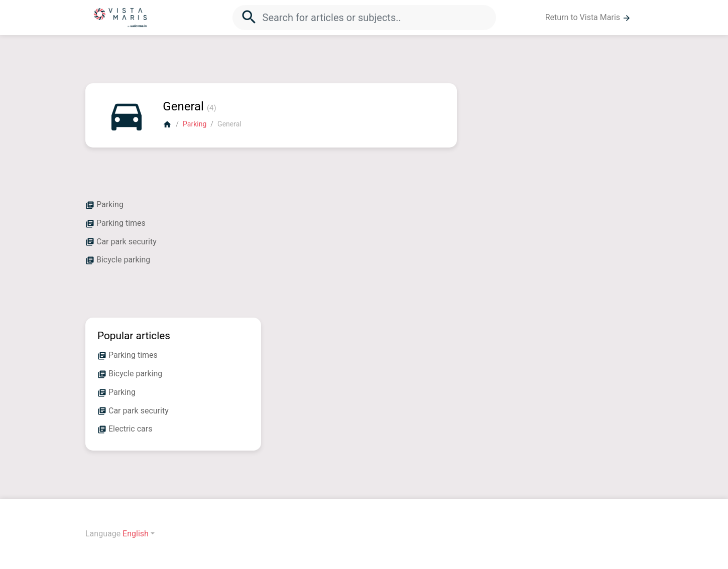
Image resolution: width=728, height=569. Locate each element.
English (136, 534)
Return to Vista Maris (588, 18)
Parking (195, 124)
